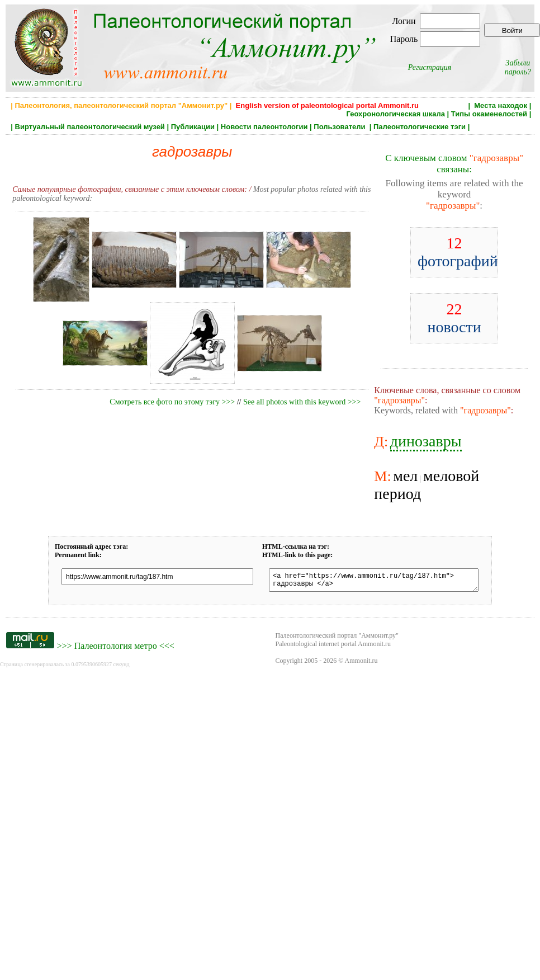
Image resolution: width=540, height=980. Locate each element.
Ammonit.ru (361, 664)
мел (405, 476)
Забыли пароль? (518, 67)
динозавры (426, 441)
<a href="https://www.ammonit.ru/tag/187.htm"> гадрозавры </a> (374, 582)
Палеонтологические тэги (420, 127)
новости (454, 318)
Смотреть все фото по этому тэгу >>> (172, 402)
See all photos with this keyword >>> (302, 402)
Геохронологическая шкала (396, 114)
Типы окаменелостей (489, 114)
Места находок (501, 105)
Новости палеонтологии (264, 127)
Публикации (193, 127)
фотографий (458, 252)
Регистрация (430, 67)
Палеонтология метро (116, 649)
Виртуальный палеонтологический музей (90, 127)
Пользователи (340, 127)
